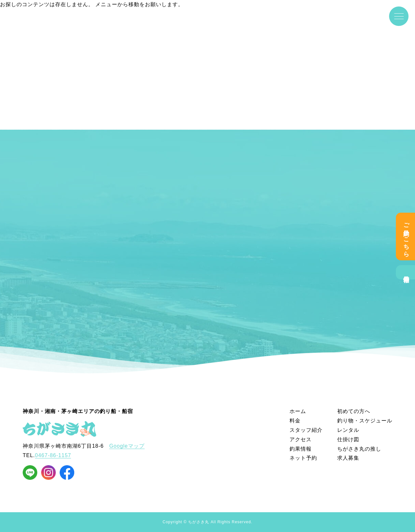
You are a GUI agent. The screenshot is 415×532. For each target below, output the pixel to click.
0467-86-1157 (53, 455)
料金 (295, 421)
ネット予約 (303, 458)
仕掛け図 (348, 439)
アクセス (301, 439)
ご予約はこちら (406, 236)
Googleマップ (127, 446)
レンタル (348, 430)
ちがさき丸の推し (359, 449)
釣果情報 (406, 272)
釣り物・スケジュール (365, 421)
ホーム (298, 411)
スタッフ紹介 (306, 430)
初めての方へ (354, 411)
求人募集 (348, 458)
